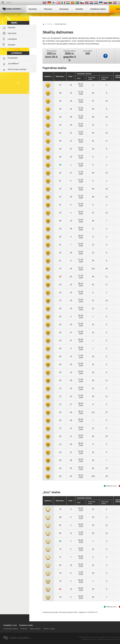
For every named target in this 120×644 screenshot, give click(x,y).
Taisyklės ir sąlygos (49, 629)
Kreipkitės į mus (10, 625)
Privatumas (24, 629)
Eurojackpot (13, 58)
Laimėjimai (12, 39)
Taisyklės (12, 45)
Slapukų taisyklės (35, 629)
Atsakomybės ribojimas (11, 629)
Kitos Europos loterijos (17, 69)
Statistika (12, 28)
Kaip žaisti (12, 33)
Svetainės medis (26, 625)
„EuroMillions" (13, 64)
